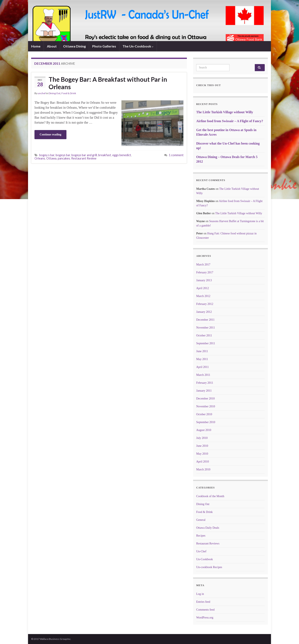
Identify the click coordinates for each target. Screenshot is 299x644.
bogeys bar (63, 155)
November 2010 (206, 406)
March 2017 (203, 265)
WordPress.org (205, 618)
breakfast (105, 155)
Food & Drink (69, 93)
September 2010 (206, 422)
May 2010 (202, 454)
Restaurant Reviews (208, 544)
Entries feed (203, 602)
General (201, 520)
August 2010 (204, 430)
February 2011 (205, 383)
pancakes (64, 158)
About (52, 46)
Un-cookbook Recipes (209, 567)
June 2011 (202, 351)
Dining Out (55, 93)
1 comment (176, 155)
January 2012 (204, 312)
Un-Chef (201, 551)
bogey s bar (47, 155)
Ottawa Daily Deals (208, 528)
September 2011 (206, 343)
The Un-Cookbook (138, 46)
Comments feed (205, 610)
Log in (200, 594)
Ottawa (51, 158)
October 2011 (204, 335)
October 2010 (204, 414)
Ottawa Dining (74, 46)
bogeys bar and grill (84, 155)
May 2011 (202, 359)
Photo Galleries (104, 46)
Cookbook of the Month (210, 496)
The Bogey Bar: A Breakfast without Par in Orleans (108, 83)
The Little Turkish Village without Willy (225, 112)
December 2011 (205, 320)
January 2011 (204, 391)
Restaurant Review (84, 158)
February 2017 (205, 272)
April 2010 (203, 462)
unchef (42, 93)
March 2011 (203, 375)
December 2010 (205, 399)
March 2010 (203, 469)
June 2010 (202, 446)
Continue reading (50, 135)
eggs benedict (122, 155)
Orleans (40, 158)
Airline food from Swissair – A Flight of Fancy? (230, 121)
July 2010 (202, 438)
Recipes (201, 536)
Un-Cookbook (205, 559)
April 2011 (203, 367)
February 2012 (205, 304)
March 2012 (203, 296)
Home (36, 46)
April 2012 (203, 288)
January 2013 (204, 280)
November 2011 (206, 328)
